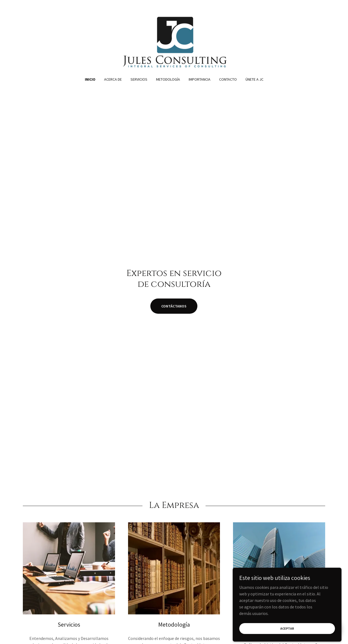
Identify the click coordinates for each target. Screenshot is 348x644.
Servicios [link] (139, 79)
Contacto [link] (228, 79)
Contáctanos (174, 306)
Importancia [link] (200, 79)
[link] (174, 42)
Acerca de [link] (113, 79)
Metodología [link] (168, 79)
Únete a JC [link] (254, 79)
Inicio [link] (90, 79)
